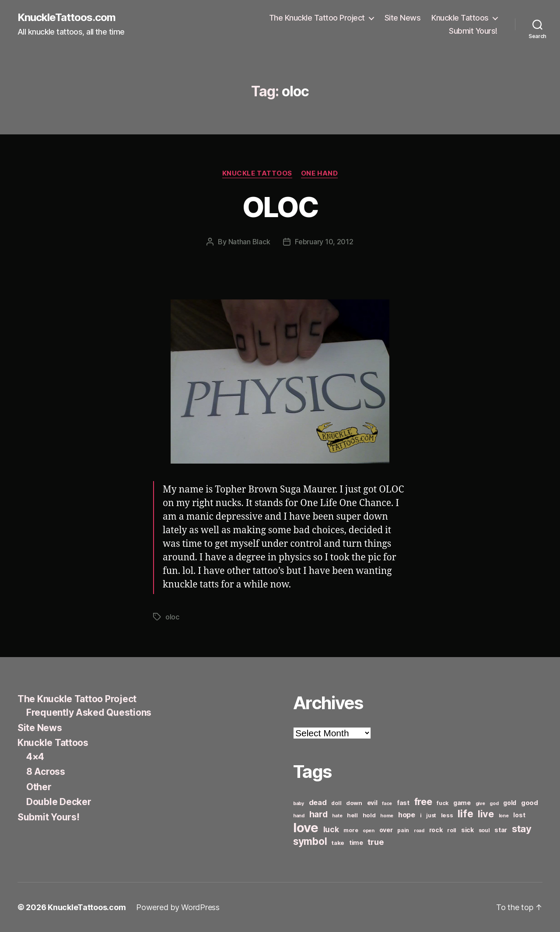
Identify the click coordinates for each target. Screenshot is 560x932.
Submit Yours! (473, 31)
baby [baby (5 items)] (299, 804)
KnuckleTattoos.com (66, 18)
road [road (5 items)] (419, 831)
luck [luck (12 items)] (331, 829)
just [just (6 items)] (431, 815)
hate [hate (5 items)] (337, 816)
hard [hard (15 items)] (318, 814)
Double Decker (59, 802)
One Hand (319, 173)
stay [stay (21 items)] (522, 829)
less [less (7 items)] (447, 815)
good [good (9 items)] (530, 803)
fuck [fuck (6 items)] (443, 803)
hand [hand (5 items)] (299, 816)
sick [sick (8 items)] (467, 830)
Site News (403, 18)
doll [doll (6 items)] (336, 803)
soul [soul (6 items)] (484, 830)
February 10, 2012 (324, 242)
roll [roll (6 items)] (452, 830)
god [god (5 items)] (494, 804)
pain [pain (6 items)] (403, 830)
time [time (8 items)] (356, 842)
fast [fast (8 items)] (403, 803)
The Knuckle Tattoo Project (317, 18)
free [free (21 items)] (423, 802)
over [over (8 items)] (386, 830)
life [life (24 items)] (465, 814)
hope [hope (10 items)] (407, 815)
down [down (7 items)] (354, 803)
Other (39, 787)
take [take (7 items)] (338, 843)
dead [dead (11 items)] (318, 802)
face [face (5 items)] (387, 804)
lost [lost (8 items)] (519, 815)
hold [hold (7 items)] (369, 815)
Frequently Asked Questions (89, 712)
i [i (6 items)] (421, 815)
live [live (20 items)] (486, 814)
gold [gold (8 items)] (510, 803)
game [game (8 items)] (462, 803)
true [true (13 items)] (375, 842)
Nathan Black (249, 242)
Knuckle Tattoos (460, 18)
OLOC (280, 207)
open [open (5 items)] (369, 831)
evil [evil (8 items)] (372, 803)
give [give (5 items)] (480, 804)
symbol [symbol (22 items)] (310, 841)
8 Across (46, 772)
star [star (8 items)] (501, 830)
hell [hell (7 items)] (352, 815)
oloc (172, 617)
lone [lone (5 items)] (504, 816)
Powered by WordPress (178, 907)
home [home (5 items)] (387, 816)
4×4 (35, 757)
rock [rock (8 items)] (436, 830)
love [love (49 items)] (306, 828)
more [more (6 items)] (351, 830)
